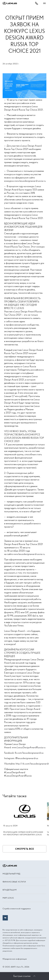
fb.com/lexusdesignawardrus (29, 753)
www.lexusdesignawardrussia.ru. (30, 181)
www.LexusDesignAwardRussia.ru (29, 747)
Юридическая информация (15, 959)
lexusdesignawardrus (28, 758)
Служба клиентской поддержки (17, 909)
